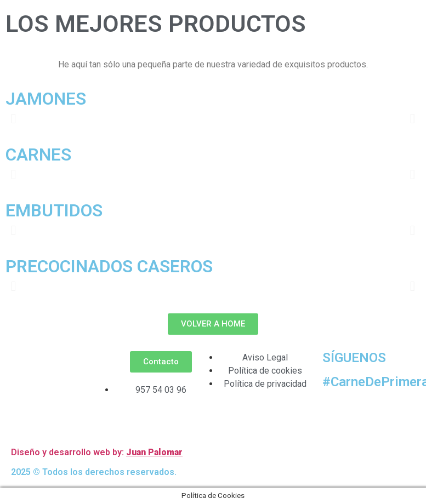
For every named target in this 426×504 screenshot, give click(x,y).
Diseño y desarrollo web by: (69, 452)
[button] (13, 118)
